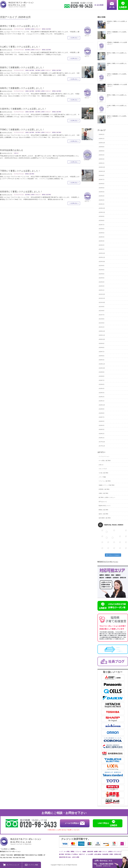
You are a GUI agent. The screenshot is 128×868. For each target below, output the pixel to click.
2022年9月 (102, 266)
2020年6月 (102, 356)
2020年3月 (102, 360)
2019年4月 (102, 389)
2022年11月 (102, 257)
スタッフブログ (103, 469)
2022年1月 (102, 290)
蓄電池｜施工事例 (46, 29)
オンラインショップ (11, 865)
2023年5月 (102, 233)
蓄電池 (72, 852)
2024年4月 (102, 192)
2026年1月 (102, 139)
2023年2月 (102, 245)
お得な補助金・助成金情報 (101, 854)
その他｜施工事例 (103, 473)
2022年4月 (102, 282)
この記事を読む (73, 38)
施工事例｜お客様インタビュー (33, 29)
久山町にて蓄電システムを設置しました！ (20, 47)
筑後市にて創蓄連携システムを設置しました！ (22, 67)
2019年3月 (102, 393)
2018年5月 (102, 421)
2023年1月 (102, 249)
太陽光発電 (90, 852)
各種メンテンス (103, 852)
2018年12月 (102, 405)
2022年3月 (102, 286)
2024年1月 (102, 204)
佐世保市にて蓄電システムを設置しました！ (21, 192)
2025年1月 (102, 163)
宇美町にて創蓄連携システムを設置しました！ (22, 130)
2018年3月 (102, 429)
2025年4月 (102, 155)
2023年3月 (102, 241)
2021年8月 (102, 311)
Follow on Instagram (113, 555)
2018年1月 (102, 438)
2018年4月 (102, 425)
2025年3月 (102, 159)
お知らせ (16, 153)
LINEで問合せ (108, 823)
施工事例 (61, 854)
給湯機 (96, 852)
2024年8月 (102, 175)
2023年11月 (102, 212)
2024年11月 (102, 171)
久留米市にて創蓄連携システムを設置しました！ (23, 109)
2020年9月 (102, 344)
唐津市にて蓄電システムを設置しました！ (20, 26)
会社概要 (100, 5)
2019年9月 (102, 372)
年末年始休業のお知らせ (12, 150)
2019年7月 (102, 380)
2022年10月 (102, 262)
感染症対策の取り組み (65, 857)
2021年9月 (102, 307)
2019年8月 (102, 376)
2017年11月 (102, 446)
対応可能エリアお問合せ (71, 854)
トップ (61, 852)
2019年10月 (102, 368)
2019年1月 (102, 401)
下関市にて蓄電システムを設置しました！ (20, 171)
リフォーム (78, 852)
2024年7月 (102, 180)
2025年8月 (102, 147)
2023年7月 (102, 225)
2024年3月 (102, 196)
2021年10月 (102, 302)
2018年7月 (102, 417)
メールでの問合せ (75, 823)
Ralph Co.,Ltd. (62, 865)
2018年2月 (102, 434)
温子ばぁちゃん (103, 502)
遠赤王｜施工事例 (103, 514)
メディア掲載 (102, 477)
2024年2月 (102, 200)
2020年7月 (102, 352)
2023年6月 (102, 229)
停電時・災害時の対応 (115, 854)
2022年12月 (102, 253)
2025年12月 (102, 143)
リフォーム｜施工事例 (105, 481)
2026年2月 (102, 134)
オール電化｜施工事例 (105, 461)
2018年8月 (102, 413)
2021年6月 (102, 319)
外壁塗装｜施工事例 (104, 489)
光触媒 (84, 852)
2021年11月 (102, 298)
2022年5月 (102, 278)
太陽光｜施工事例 (30, 70)
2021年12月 (102, 294)
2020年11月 (102, 335)
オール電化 (67, 852)
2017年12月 (102, 442)
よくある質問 (90, 854)
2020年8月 (102, 348)
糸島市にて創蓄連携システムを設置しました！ (22, 88)
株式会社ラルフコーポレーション (108, 562)
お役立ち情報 (76, 857)
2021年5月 (102, 323)
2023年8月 (102, 221)
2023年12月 (102, 208)
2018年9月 (102, 409)
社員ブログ (82, 854)
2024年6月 (102, 184)
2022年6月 (102, 274)
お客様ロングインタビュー (115, 852)
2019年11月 (102, 364)
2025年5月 (102, 151)
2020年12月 (102, 331)
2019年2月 (102, 397)
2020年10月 (102, 339)
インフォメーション (19, 29)
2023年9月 (102, 216)
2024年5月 (102, 188)
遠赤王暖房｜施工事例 (105, 518)
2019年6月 (102, 384)
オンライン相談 (32, 865)
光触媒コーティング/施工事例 (106, 485)
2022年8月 (102, 270)
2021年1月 (102, 327)
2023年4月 (102, 237)
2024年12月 (102, 167)
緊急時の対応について (105, 506)
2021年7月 (102, 315)
